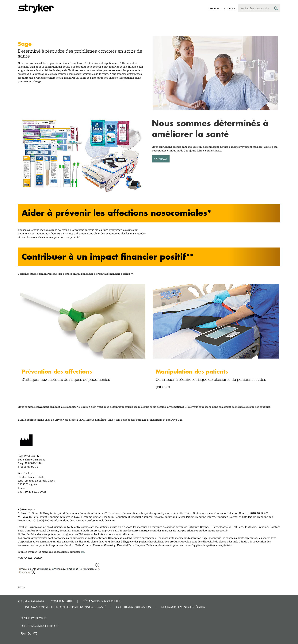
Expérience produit (34, 618)
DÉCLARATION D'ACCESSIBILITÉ (101, 601)
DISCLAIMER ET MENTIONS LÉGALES (183, 607)
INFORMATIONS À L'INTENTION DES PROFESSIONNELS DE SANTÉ (66, 607)
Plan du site (29, 633)
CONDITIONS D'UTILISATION (134, 607)
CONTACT (161, 159)
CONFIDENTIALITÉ (62, 601)
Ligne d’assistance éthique (39, 626)
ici (83, 552)
